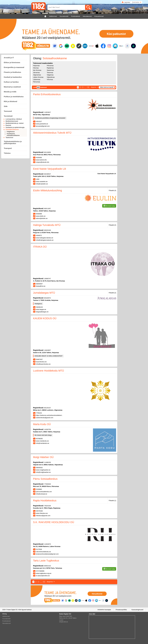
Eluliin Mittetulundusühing (48, 190)
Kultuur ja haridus (11, 82)
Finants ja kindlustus (12, 72)
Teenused (8, 111)
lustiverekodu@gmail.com (45, 418)
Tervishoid (8, 116)
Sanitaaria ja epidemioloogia (15, 127)
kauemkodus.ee (41, 362)
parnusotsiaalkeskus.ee (44, 492)
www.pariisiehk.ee (42, 124)
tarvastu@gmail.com (43, 126)
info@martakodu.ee (43, 443)
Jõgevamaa (37, 75)
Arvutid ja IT (9, 58)
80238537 (48, 174)
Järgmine (94, 87)
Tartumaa (50, 73)
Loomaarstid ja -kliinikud (14, 119)
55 (88, 87)
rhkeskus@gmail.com (43, 516)
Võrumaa (50, 79)
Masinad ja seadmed (12, 87)
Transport (8, 148)
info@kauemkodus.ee (43, 364)
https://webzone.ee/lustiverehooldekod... (49, 415)
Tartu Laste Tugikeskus (46, 561)
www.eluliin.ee (41, 216)
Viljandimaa (51, 77)
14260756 (48, 429)
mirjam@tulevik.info (43, 162)
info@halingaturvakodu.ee (45, 240)
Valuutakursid (6, 623)
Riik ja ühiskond (10, 101)
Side (6, 106)
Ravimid (8, 125)
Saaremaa (50, 70)
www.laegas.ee (41, 309)
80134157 (48, 408)
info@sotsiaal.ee (42, 494)
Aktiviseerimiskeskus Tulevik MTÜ (52, 133)
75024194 (48, 506)
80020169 (48, 230)
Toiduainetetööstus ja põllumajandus (13, 142)
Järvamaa (36, 73)
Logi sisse (127, 2)
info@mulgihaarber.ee (43, 472)
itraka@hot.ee (41, 286)
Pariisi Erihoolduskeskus (47, 94)
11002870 (48, 544)
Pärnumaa (37, 82)
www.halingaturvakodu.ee (45, 238)
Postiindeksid (6, 621)
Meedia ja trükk (10, 92)
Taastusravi (9, 137)
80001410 (48, 566)
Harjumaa (36, 66)
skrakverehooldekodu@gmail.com (47, 554)
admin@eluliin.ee (42, 218)
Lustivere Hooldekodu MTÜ (49, 371)
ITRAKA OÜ (40, 247)
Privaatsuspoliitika (121, 610)
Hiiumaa (36, 68)
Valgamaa (50, 75)
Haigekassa (11, 132)
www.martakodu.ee (42, 441)
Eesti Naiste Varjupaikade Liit (50, 169)
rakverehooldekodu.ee (43, 552)
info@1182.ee (64, 622)
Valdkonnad (6, 616)
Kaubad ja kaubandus (13, 77)
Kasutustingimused (137, 610)
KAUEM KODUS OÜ (45, 318)
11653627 (48, 112)
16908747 (48, 279)
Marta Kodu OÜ (42, 424)
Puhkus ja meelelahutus (14, 97)
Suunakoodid (6, 619)
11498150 (48, 462)
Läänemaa (37, 79)
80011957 (48, 209)
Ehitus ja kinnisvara (12, 62)
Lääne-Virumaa (38, 77)
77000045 (48, 484)
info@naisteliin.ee (42, 184)
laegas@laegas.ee (42, 312)
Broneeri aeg (110, 206)
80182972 (48, 298)
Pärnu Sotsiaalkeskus (45, 479)
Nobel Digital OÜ (12, 610)
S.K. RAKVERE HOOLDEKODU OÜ (54, 522)
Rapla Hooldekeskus (45, 501)
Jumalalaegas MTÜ (44, 293)
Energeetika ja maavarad (14, 67)
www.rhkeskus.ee (42, 513)
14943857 (48, 350)
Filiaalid (112, 190)
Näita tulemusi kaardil (107, 87)
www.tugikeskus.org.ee (44, 573)
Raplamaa (50, 68)
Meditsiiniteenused (12, 121)
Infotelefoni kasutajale (104, 610)
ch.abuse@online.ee (43, 576)
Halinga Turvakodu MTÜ (47, 225)
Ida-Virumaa (37, 70)
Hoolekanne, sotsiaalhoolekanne (13, 135)
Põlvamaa (50, 66)
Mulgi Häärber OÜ (43, 457)
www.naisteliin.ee (42, 182)
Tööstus (7, 153)
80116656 (48, 152)
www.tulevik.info (41, 160)
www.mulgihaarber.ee (43, 470)
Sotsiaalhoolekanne (12, 129)
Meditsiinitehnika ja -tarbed (15, 123)
